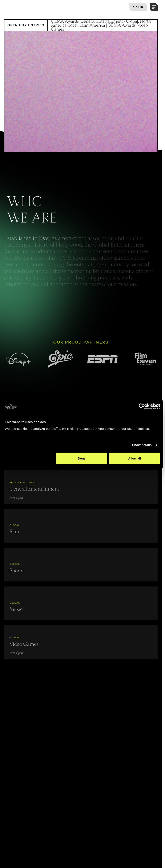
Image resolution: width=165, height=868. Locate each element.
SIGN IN (138, 7)
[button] (154, 7)
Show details (142, 445)
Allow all (135, 458)
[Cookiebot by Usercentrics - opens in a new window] (142, 407)
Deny (82, 458)
